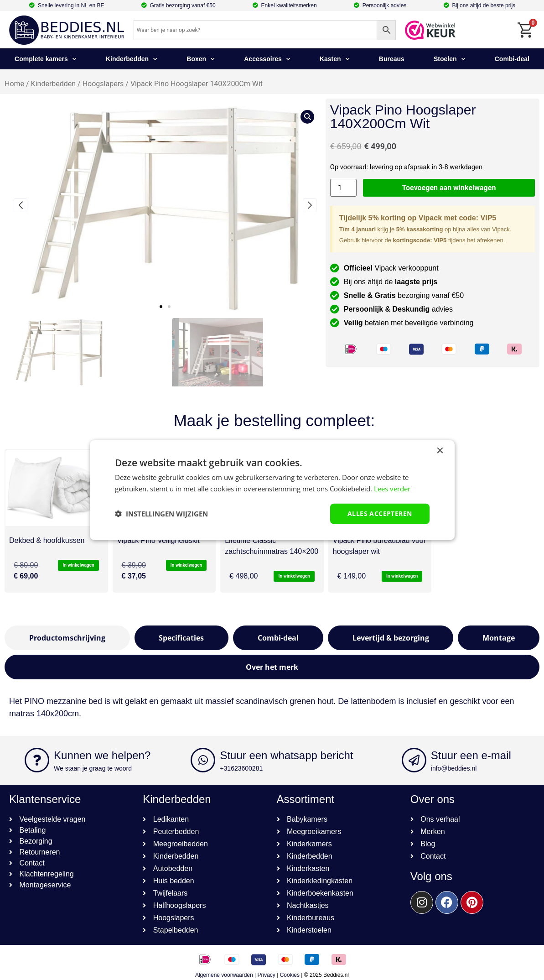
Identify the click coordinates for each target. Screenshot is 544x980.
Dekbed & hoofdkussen (47, 540)
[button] (161, 307)
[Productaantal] (343, 188)
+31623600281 (241, 768)
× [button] (440, 451)
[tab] (67, 638)
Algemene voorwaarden (224, 975)
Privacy (267, 975)
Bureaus (392, 59)
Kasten (335, 59)
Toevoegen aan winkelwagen (449, 188)
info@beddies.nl (454, 768)
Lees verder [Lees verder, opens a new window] (392, 489)
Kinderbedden (132, 59)
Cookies (290, 975)
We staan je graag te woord (93, 768)
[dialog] (272, 490)
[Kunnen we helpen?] (37, 760)
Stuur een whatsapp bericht (286, 755)
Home (14, 84)
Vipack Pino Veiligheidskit (158, 540)
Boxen (201, 59)
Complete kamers (46, 59)
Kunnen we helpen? (102, 755)
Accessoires (267, 59)
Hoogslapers (103, 84)
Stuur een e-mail (471, 755)
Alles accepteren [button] (380, 513)
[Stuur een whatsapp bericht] (203, 760)
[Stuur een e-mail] (414, 760)
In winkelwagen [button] (78, 565)
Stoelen (450, 59)
